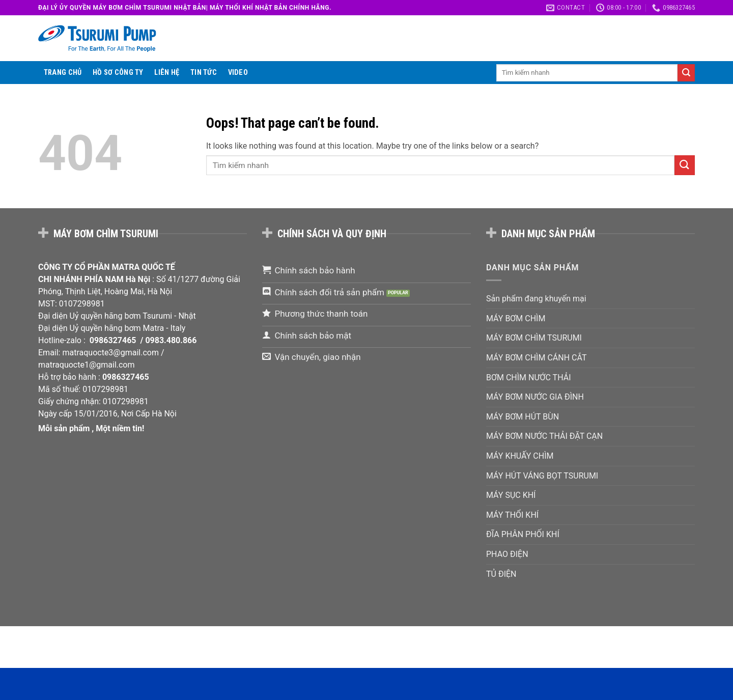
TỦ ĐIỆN (501, 574)
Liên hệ (167, 73)
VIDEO (238, 73)
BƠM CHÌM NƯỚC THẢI (529, 377)
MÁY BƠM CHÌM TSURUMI (534, 338)
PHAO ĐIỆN (507, 554)
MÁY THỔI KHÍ (512, 515)
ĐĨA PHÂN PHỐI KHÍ (523, 534)
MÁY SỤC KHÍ (511, 495)
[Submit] (686, 73)
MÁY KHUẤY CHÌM (520, 456)
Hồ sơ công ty (118, 73)
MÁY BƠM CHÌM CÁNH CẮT (536, 358)
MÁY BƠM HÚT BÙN (523, 417)
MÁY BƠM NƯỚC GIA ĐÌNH (535, 397)
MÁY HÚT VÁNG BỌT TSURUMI (542, 476)
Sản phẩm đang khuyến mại (536, 299)
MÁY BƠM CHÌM (516, 318)
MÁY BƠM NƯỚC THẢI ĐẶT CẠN (544, 436)
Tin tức (204, 73)
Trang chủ (63, 73)
